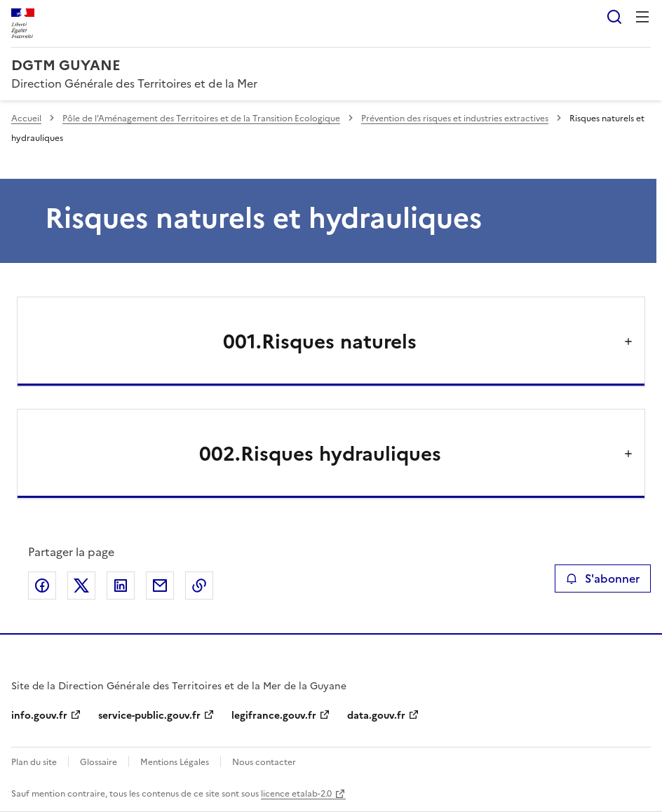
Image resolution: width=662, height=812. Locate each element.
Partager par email (160, 586)
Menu (642, 17)
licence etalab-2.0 (296, 794)
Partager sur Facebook (42, 586)
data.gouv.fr (376, 716)
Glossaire (99, 762)
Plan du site (34, 762)
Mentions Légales (175, 762)
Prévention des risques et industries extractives (455, 119)
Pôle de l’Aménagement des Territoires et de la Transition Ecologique (201, 119)
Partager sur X (81, 586)
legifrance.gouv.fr (274, 716)
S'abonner (603, 578)
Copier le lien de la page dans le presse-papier (199, 586)
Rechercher (614, 17)
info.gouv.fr (39, 716)
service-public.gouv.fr (149, 716)
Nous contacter (264, 762)
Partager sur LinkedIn (121, 586)
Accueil (26, 119)
